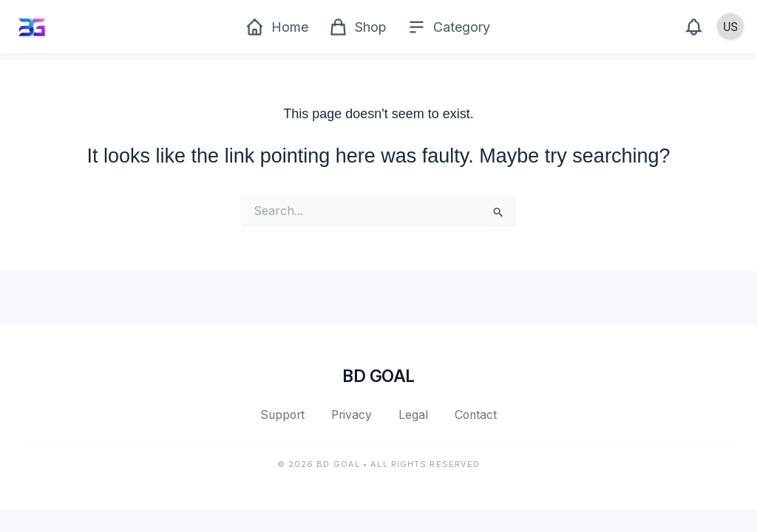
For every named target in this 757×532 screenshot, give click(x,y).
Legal (413, 415)
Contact (476, 415)
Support (282, 415)
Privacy (352, 415)
